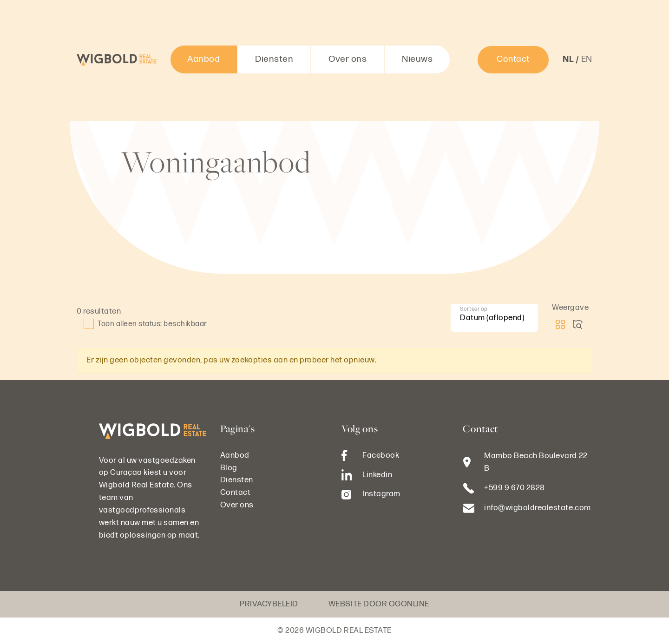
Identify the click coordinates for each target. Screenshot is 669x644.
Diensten (274, 59)
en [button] (587, 59)
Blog (229, 468)
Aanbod (203, 59)
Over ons (348, 59)
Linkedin (367, 475)
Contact (513, 59)
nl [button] (568, 59)
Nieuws (417, 59)
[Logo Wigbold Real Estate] (117, 59)
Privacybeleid (269, 604)
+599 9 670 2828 (515, 488)
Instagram (371, 494)
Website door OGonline (379, 604)
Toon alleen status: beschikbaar (145, 324)
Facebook (370, 456)
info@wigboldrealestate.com (537, 508)
